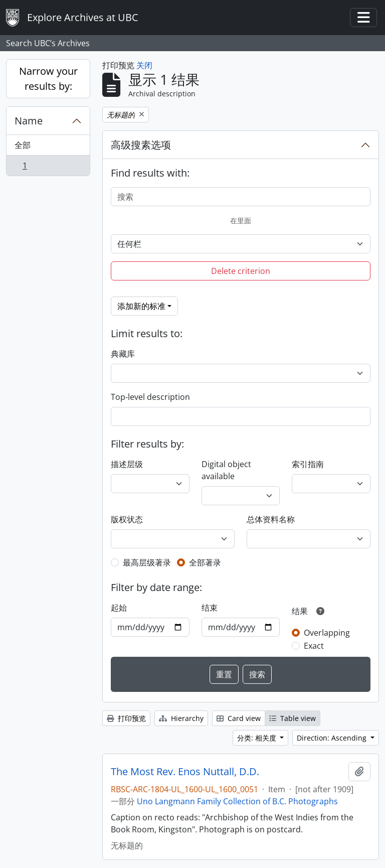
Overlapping (327, 633)
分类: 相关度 (258, 738)
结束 (210, 608)
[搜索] (241, 197)
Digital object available (226, 470)
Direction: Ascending (333, 738)
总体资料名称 (271, 519)
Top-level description (150, 397)
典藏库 (123, 354)
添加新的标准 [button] (141, 306)
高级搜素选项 (141, 145)
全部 (23, 145)
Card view (239, 718)
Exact (314, 646)
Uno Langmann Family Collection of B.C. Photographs (237, 801)
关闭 (144, 65)
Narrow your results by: (48, 79)
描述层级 (127, 464)
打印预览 (126, 718)
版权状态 (127, 519)
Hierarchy (181, 718)
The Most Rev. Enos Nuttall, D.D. (185, 772)
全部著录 (205, 562)
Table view (293, 718)
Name (29, 121)
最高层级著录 (147, 562)
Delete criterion (241, 271)
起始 (119, 608)
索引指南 (308, 464)
